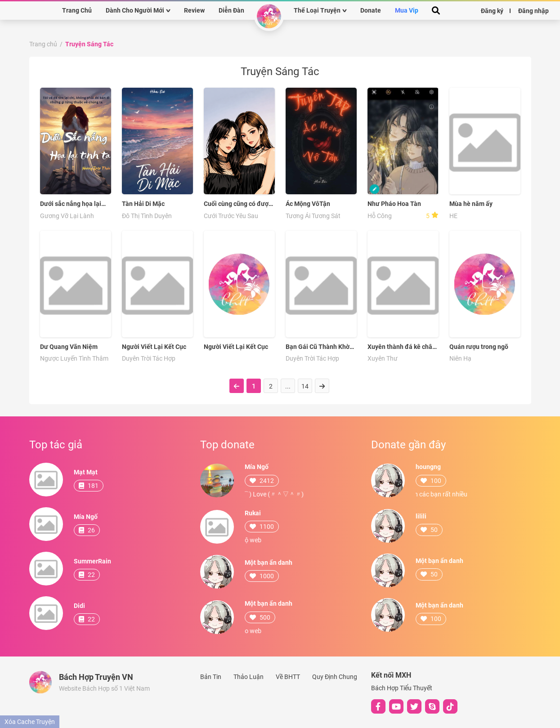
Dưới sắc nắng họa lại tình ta (71, 204)
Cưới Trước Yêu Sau (231, 216)
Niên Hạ (460, 358)
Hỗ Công (380, 216)
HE (453, 216)
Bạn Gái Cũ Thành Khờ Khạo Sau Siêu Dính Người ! (318, 347)
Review (194, 10)
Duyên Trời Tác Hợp (149, 358)
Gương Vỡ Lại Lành (67, 216)
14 (305, 386)
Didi (79, 606)
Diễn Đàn (231, 10)
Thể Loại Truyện (317, 10)
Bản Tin (211, 677)
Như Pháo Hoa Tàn (394, 204)
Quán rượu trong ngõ (479, 347)
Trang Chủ (77, 10)
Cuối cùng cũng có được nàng (238, 204)
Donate (371, 10)
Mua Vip (407, 10)
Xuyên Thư (383, 358)
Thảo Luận (249, 677)
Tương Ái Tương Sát (313, 216)
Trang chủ (43, 44)
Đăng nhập (533, 10)
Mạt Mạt (86, 472)
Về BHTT (288, 677)
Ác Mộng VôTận (308, 204)
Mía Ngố (86, 517)
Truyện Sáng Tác (89, 44)
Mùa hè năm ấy (471, 204)
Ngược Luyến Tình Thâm (74, 358)
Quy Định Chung (335, 677)
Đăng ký (492, 10)
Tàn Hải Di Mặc (143, 204)
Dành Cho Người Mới (135, 10)
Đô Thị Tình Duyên (147, 216)
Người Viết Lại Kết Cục (154, 347)
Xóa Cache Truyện (30, 722)
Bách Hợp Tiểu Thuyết (402, 688)
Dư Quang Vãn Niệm (69, 347)
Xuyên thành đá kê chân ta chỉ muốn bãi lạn (402, 347)
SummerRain (92, 561)
